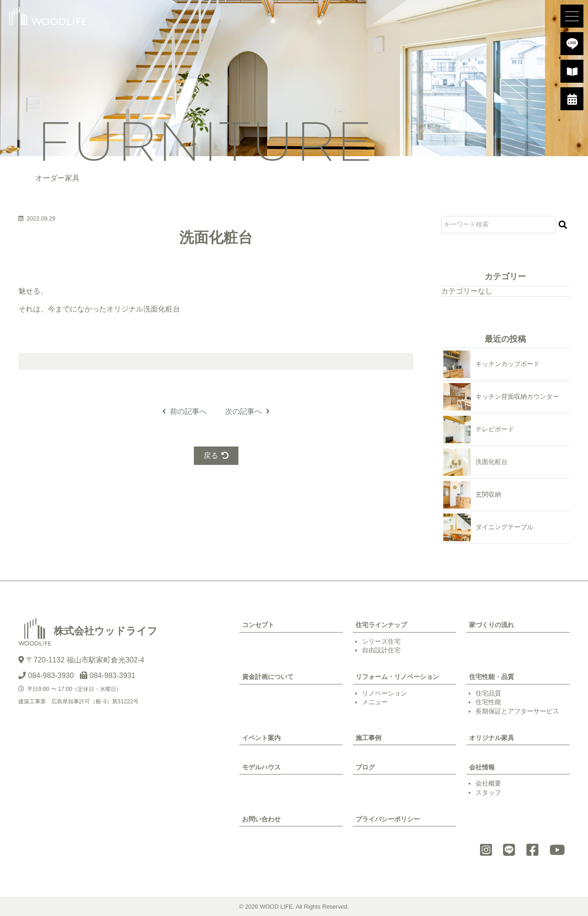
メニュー (375, 702)
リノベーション (384, 693)
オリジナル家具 (492, 738)
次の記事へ (247, 411)
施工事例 (368, 738)
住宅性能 (488, 702)
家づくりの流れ (492, 625)
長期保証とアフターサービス (517, 711)
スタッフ (488, 792)
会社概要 (488, 783)
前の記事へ (184, 411)
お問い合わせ (261, 819)
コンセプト (258, 625)
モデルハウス (261, 767)
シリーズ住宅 (381, 641)
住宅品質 (488, 693)
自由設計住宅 (381, 650)
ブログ (365, 767)
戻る (216, 455)
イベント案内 (261, 738)
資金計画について (268, 677)
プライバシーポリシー (388, 819)
